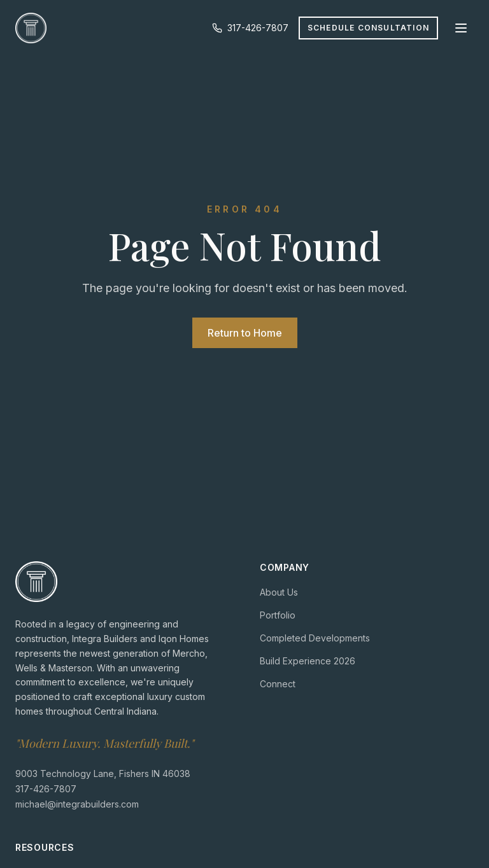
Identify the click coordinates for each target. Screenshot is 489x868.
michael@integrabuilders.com (77, 804)
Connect (278, 684)
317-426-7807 (250, 28)
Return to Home (245, 333)
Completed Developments (315, 638)
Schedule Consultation (368, 28)
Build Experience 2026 (308, 661)
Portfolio (278, 615)
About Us (279, 592)
